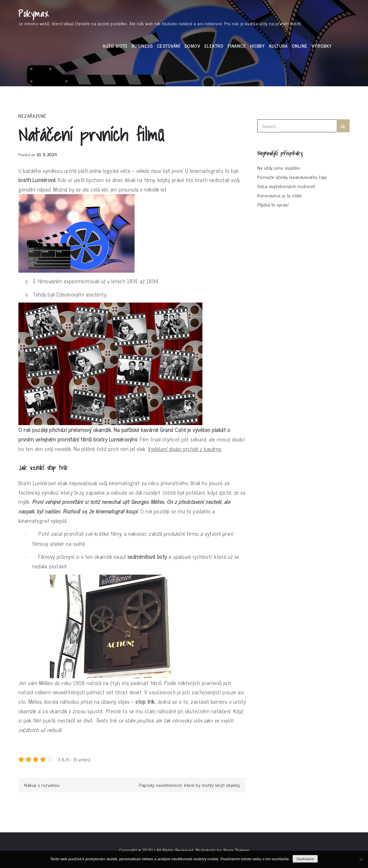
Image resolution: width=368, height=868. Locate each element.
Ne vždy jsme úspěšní (278, 168)
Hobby (258, 46)
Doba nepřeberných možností (286, 186)
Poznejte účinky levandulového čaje (292, 177)
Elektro (214, 46)
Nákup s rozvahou (42, 785)
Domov (192, 46)
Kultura (278, 46)
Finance (237, 46)
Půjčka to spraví (273, 204)
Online (300, 46)
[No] (361, 859)
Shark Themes (236, 850)
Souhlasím (305, 859)
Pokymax (34, 14)
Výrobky (322, 46)
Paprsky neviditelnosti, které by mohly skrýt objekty (190, 785)
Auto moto (115, 46)
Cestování (169, 46)
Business (142, 46)
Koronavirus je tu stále (280, 195)
